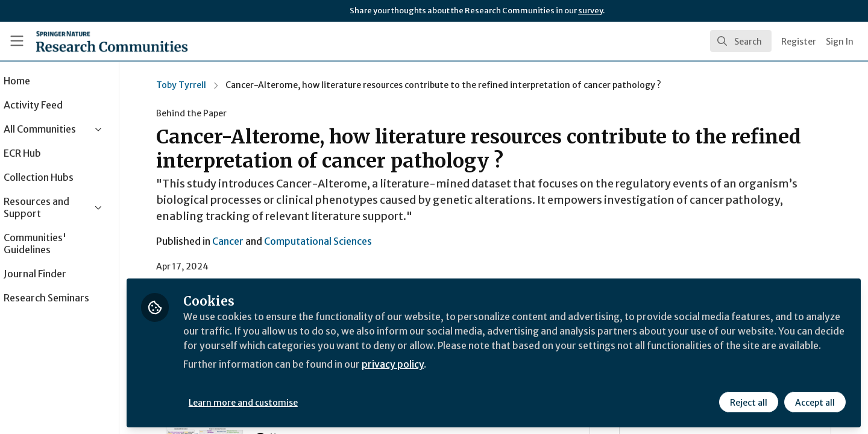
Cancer (245, 241)
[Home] (112, 41)
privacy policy (429, 379)
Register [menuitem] (799, 42)
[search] (741, 41)
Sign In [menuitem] (840, 42)
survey (590, 11)
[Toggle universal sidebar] (17, 41)
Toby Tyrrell (199, 85)
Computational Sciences (335, 241)
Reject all (749, 402)
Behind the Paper (209, 113)
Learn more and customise (278, 402)
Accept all (815, 402)
